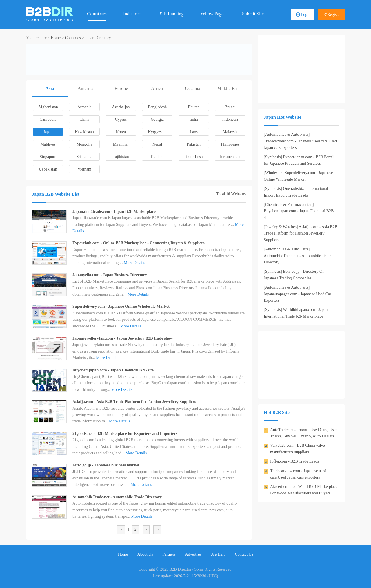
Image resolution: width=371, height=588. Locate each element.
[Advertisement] (139, 58)
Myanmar (121, 144)
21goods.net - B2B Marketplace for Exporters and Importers (125, 434)
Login (306, 15)
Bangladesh (157, 107)
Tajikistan (121, 157)
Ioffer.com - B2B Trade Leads (294, 461)
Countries (97, 14)
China (84, 119)
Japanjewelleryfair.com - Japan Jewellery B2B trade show (123, 338)
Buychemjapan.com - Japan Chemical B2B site (113, 370)
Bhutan (194, 107)
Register (334, 15)
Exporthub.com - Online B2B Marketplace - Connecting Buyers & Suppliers (139, 243)
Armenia (84, 107)
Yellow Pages (213, 14)
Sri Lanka (84, 157)
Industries (132, 14)
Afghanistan (48, 107)
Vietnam (84, 169)
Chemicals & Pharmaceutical (289, 205)
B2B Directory (181, 569)
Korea (121, 132)
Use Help (218, 554)
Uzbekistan (48, 169)
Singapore (48, 157)
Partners (169, 554)
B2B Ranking (171, 14)
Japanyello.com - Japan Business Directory (110, 275)
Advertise (193, 554)
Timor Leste (194, 157)
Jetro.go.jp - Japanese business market (106, 465)
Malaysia (230, 132)
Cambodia (48, 119)
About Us (145, 554)
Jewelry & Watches (281, 227)
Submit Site (253, 14)
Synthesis (273, 157)
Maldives (48, 144)
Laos (194, 132)
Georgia (157, 119)
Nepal (157, 144)
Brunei (230, 107)
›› (157, 529)
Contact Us (244, 554)
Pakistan (194, 144)
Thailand (157, 157)
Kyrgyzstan (157, 132)
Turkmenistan (230, 157)
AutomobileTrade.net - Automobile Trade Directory (117, 497)
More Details (134, 263)
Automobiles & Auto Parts (287, 134)
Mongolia (84, 144)
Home (56, 38)
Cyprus (121, 119)
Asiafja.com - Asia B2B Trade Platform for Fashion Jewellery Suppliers (134, 402)
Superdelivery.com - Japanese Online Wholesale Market (121, 306)
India (194, 119)
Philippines (230, 144)
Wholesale (274, 173)
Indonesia (230, 119)
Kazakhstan (84, 132)
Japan (48, 132)
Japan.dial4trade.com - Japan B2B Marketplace (114, 211)
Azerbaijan (121, 107)
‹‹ (121, 529)
